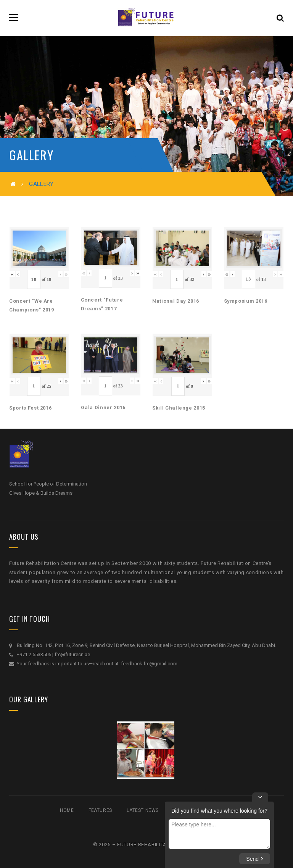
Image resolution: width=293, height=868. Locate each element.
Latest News (143, 810)
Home (67, 810)
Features (100, 810)
